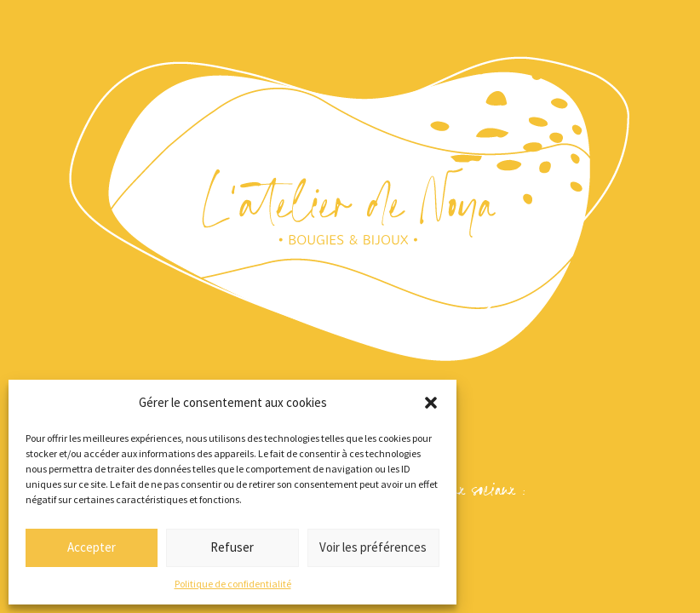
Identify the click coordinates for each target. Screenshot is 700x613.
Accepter (92, 547)
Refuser (232, 547)
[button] (431, 403)
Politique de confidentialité (233, 584)
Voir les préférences (373, 547)
